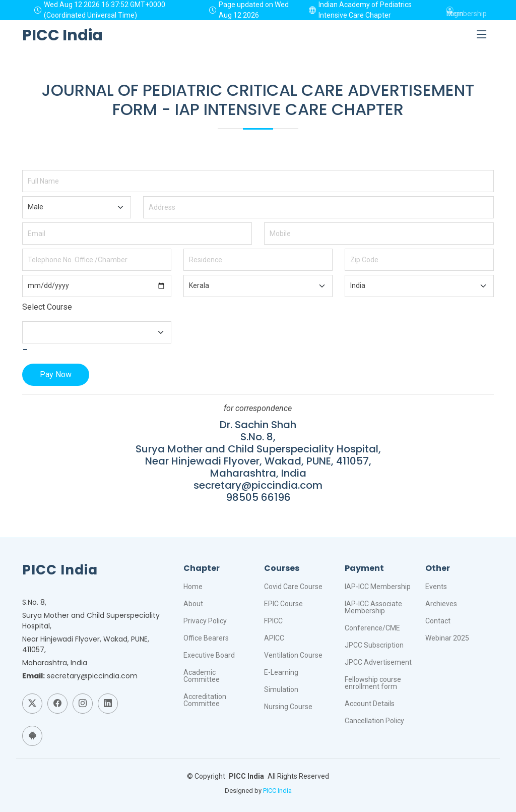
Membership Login (467, 10)
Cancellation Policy (374, 721)
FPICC (273, 621)
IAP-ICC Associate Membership (373, 607)
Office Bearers (206, 638)
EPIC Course (283, 604)
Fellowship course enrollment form (373, 683)
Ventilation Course (293, 655)
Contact (438, 621)
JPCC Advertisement (378, 662)
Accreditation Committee (205, 700)
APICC (274, 638)
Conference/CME (372, 628)
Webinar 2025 (447, 638)
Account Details (370, 704)
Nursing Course (288, 707)
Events (436, 587)
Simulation (281, 689)
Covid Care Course (293, 587)
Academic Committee (202, 676)
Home (193, 587)
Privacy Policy (205, 621)
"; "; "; (77, 207)
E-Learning (281, 672)
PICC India (277, 791)
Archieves (441, 604)
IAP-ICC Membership (378, 587)
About (193, 604)
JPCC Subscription (374, 645)
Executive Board (209, 655)
